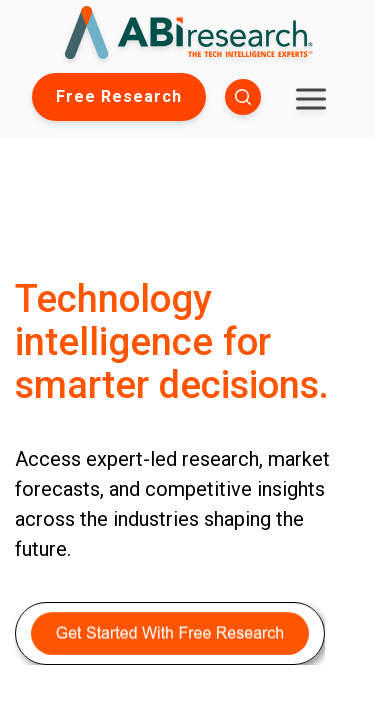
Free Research (119, 96)
